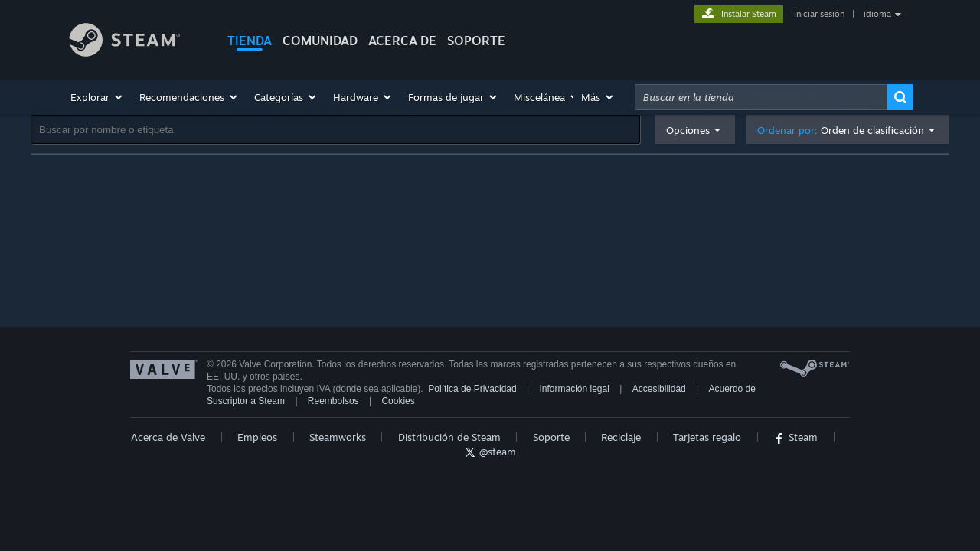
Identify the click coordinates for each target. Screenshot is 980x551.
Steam (795, 437)
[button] (97, 97)
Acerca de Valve (168, 437)
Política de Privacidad (472, 389)
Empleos (257, 437)
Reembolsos (333, 401)
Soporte (551, 437)
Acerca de (402, 41)
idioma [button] (877, 14)
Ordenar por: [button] (841, 130)
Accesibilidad (659, 389)
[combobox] (761, 97)
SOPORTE (476, 41)
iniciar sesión (819, 14)
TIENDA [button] (250, 41)
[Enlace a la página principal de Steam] (136, 42)
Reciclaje (621, 437)
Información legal (575, 389)
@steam (490, 452)
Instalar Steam (749, 14)
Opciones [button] (688, 130)
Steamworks (338, 437)
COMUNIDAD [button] (320, 41)
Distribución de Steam (449, 437)
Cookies (398, 401)
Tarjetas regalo (707, 437)
